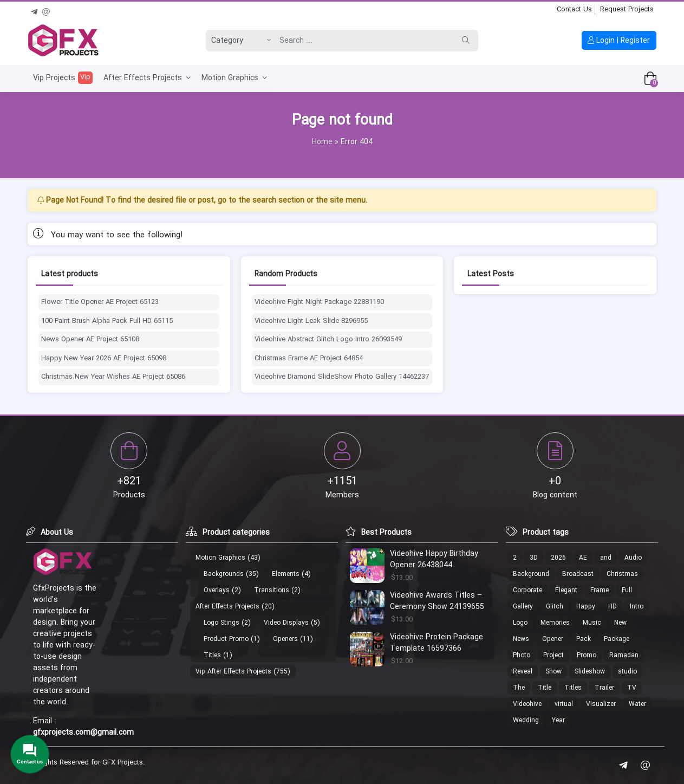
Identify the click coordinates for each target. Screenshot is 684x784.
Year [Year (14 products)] (558, 720)
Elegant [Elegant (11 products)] (566, 590)
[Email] (46, 10)
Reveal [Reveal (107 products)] (523, 672)
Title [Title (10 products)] (545, 688)
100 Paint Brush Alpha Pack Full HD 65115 (107, 321)
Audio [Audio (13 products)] (633, 558)
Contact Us (574, 9)
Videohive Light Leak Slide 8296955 (311, 321)
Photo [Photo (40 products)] (522, 655)
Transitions (272, 590)
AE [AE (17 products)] (583, 558)
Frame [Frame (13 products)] (600, 590)
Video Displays (286, 623)
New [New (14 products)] (620, 623)
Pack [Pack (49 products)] (584, 639)
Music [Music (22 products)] (592, 623)
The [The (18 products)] (519, 688)
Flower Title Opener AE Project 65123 (100, 302)
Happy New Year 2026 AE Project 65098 (104, 359)
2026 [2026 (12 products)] (558, 558)
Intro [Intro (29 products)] (637, 607)
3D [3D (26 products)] (534, 558)
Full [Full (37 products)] (627, 590)
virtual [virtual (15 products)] (564, 704)
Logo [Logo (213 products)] (520, 623)
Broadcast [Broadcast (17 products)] (578, 574)
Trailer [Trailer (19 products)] (604, 688)
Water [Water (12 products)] (637, 704)
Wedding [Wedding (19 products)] (526, 720)
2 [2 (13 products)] (515, 558)
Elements (286, 574)
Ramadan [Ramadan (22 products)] (624, 655)
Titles (212, 655)
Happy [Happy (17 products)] (586, 607)
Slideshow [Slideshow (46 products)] (590, 672)
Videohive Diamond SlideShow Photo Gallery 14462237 (342, 377)
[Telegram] (34, 10)
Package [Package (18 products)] (617, 639)
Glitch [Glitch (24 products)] (555, 607)
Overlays (217, 590)
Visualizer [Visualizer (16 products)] (601, 704)
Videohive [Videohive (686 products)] (527, 704)
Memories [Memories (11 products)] (555, 623)
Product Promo (226, 639)
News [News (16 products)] (521, 639)
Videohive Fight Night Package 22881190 (319, 302)
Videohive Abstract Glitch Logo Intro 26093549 (328, 340)
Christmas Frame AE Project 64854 (309, 359)
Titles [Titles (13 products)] (573, 688)
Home (322, 142)
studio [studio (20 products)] (627, 672)
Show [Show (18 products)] (553, 672)
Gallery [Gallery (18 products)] (523, 607)
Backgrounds (224, 574)
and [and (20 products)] (606, 558)
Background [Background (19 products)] (531, 574)
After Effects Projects (147, 78)
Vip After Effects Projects (233, 672)
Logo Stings (222, 623)
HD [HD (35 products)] (613, 607)
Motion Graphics (234, 78)
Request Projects (627, 9)
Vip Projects (63, 78)
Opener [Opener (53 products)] (553, 639)
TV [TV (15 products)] (632, 688)
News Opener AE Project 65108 (90, 340)
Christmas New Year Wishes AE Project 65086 (113, 377)
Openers (285, 639)
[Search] (364, 41)
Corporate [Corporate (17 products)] (527, 590)
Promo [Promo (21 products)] (587, 655)
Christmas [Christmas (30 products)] (622, 574)
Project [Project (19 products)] (553, 655)
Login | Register (619, 41)
